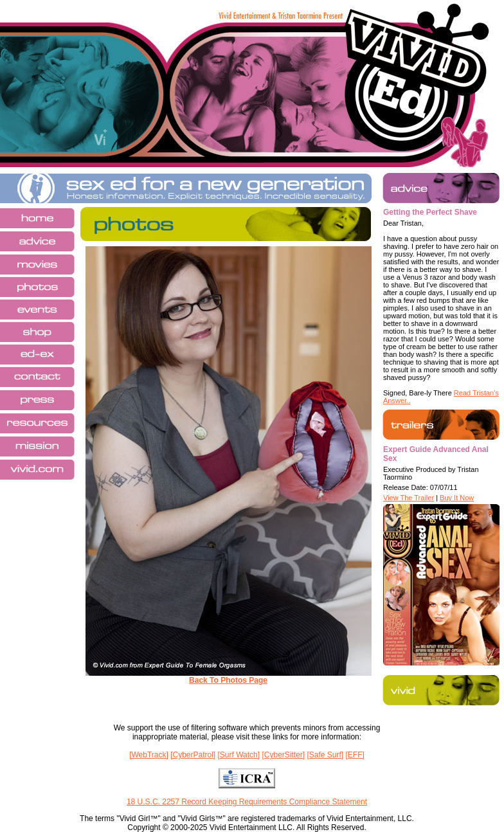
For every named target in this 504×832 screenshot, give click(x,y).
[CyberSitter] (283, 755)
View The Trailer (409, 498)
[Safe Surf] (325, 755)
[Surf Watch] (239, 755)
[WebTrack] (149, 755)
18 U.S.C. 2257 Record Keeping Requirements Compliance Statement (247, 802)
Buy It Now (457, 498)
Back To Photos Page (228, 680)
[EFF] (355, 755)
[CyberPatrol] (193, 755)
